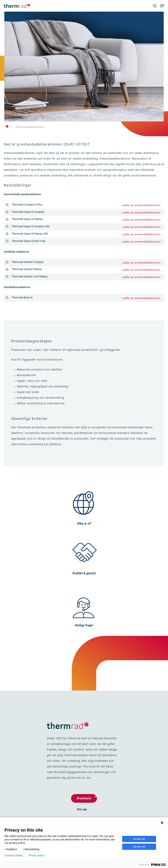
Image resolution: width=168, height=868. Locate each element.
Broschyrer (84, 799)
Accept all (139, 839)
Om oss (82, 810)
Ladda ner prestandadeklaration (141, 205)
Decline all (139, 847)
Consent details (14, 855)
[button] (162, 6)
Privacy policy (37, 855)
